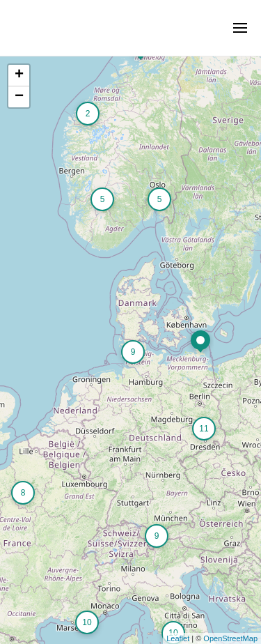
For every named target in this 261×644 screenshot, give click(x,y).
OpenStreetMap (230, 638)
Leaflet (178, 638)
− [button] (19, 97)
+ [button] (19, 75)
